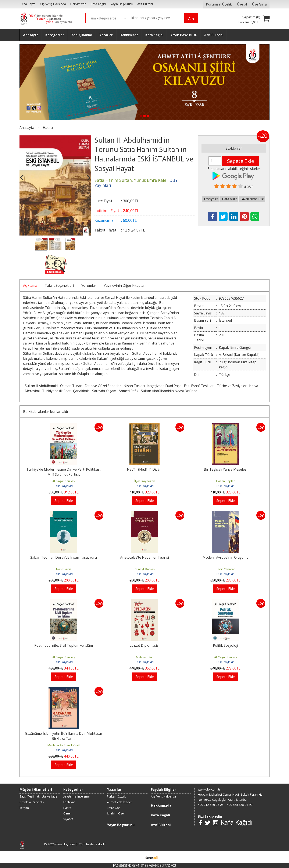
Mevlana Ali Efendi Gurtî (64, 745)
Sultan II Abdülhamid (41, 386)
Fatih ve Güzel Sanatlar (103, 386)
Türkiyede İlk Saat (56, 391)
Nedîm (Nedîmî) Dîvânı (145, 469)
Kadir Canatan (226, 569)
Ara (191, 19)
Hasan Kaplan (226, 481)
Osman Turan (71, 386)
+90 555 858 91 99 (240, 805)
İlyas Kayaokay (144, 481)
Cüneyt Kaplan (145, 569)
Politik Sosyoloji (225, 645)
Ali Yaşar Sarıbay (64, 481)
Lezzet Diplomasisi (144, 645)
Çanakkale (81, 391)
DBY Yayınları (64, 486)
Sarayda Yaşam (104, 391)
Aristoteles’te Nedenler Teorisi (144, 557)
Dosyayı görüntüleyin (57, 261)
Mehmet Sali (144, 657)
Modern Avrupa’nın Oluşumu (226, 557)
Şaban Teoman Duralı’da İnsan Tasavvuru (64, 557)
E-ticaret (138, 857)
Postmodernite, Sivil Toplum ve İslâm (64, 645)
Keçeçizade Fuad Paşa (164, 386)
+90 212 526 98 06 (210, 805)
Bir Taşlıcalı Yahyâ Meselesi (226, 469)
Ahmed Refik (129, 391)
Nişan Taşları (134, 386)
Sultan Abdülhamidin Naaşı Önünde (169, 391)
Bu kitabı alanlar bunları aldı (45, 412)
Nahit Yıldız (64, 569)
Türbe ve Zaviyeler (232, 386)
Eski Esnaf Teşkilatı (199, 386)
